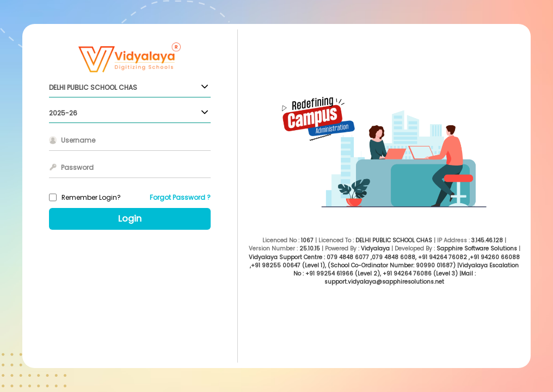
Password (77, 167)
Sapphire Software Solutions (477, 249)
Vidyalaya (375, 249)
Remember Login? (91, 197)
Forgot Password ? (180, 197)
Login (130, 219)
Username (78, 140)
